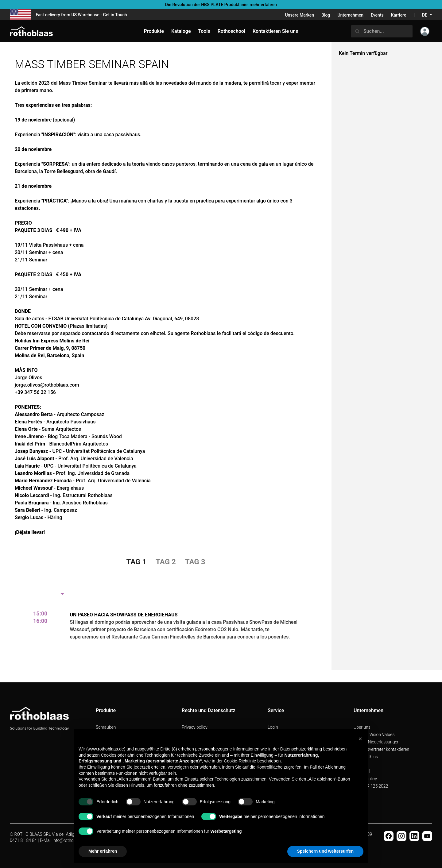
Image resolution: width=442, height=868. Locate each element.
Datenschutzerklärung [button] (301, 749)
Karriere (399, 15)
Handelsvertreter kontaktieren (381, 749)
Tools (204, 31)
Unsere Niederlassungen (376, 742)
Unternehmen (350, 15)
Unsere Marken (299, 15)
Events (377, 15)
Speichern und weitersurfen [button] (325, 851)
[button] (360, 739)
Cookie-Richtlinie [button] (240, 761)
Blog (326, 15)
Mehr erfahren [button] (103, 851)
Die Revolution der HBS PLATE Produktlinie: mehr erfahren (221, 5)
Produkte (154, 31)
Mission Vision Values (374, 735)
